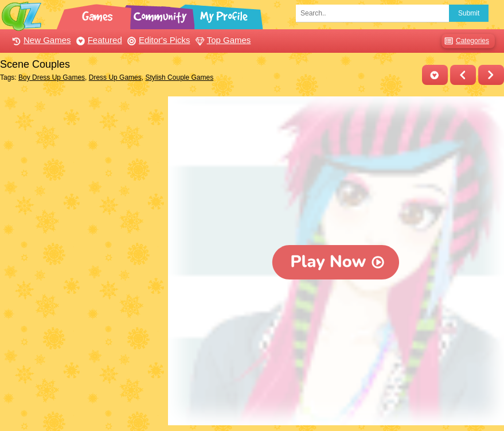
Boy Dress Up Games (52, 77)
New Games (40, 40)
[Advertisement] (81, 168)
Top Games (222, 40)
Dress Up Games (115, 77)
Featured (98, 40)
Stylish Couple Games (179, 77)
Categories (465, 41)
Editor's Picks (157, 40)
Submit (469, 13)
